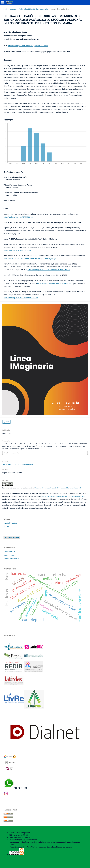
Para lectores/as (9, 552)
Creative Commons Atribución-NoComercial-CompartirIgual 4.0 (58, 488)
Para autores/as (9, 555)
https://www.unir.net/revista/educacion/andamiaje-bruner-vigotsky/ (30, 258)
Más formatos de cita (12, 453)
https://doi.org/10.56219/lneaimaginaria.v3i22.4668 (28, 46)
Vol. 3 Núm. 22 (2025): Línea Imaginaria (33, 9)
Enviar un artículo (12, 537)
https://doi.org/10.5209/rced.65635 (17, 250)
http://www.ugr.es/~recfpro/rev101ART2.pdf (54, 283)
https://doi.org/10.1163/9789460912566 (19, 217)
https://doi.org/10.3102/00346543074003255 (21, 298)
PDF (7, 422)
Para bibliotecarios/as (11, 559)
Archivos (13, 9)
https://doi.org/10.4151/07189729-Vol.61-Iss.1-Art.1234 (49, 270)
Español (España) (10, 523)
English (6, 527)
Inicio (5, 9)
